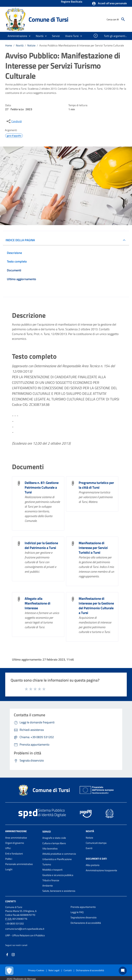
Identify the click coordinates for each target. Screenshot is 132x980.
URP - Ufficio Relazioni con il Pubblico (25, 935)
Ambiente (48, 886)
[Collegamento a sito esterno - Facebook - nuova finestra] (7, 954)
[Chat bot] (123, 971)
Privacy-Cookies (36, 970)
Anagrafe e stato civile (54, 838)
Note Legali (54, 970)
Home (9, 45)
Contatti (11, 901)
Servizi (47, 831)
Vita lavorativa (50, 848)
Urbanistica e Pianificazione (57, 859)
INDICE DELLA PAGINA (20, 240)
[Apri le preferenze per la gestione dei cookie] (9, 971)
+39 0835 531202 (15, 924)
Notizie (31, 45)
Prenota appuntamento (83, 907)
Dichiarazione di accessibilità (86, 923)
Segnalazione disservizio (84, 917)
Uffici (8, 848)
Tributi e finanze (51, 880)
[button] (109, 4)
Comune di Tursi (48, 19)
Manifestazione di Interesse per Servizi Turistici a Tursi (93, 548)
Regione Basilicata (72, 2)
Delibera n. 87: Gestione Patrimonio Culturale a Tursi (42, 487)
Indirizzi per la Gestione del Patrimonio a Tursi (41, 545)
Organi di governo (15, 843)
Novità (20, 45)
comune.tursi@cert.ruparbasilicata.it (25, 929)
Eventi (89, 848)
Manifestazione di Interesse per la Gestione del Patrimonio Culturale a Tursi (96, 606)
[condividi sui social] (14, 121)
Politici (9, 859)
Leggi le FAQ (77, 912)
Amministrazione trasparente (101, 870)
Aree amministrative (16, 838)
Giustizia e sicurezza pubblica (58, 875)
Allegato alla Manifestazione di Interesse (37, 603)
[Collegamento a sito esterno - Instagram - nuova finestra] (13, 954)
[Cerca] (123, 19)
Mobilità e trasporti (52, 870)
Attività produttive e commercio (59, 854)
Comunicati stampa (96, 843)
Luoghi (9, 869)
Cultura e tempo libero (54, 843)
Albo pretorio (93, 865)
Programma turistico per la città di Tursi (96, 485)
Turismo (47, 864)
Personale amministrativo (19, 864)
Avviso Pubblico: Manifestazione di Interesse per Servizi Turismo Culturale (82, 45)
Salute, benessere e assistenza (59, 891)
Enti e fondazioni (14, 854)
